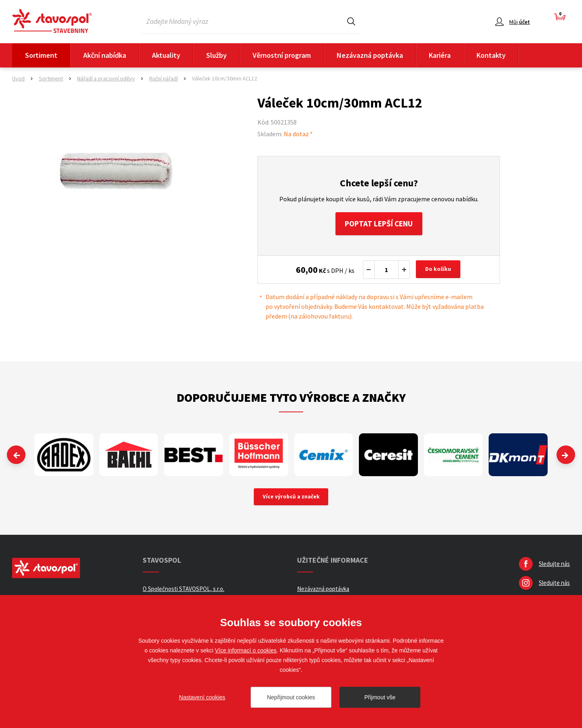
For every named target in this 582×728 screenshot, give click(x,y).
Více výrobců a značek (291, 498)
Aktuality (166, 55)
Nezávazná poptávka (370, 55)
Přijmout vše (380, 697)
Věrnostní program (282, 55)
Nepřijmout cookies (291, 697)
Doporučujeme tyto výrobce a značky (291, 399)
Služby (216, 55)
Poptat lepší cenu (379, 224)
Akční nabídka (105, 55)
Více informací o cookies (246, 650)
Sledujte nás (554, 566)
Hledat (351, 21)
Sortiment (41, 55)
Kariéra (440, 55)
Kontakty (491, 55)
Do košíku (439, 271)
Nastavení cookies (202, 697)
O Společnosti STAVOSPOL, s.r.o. (183, 591)
